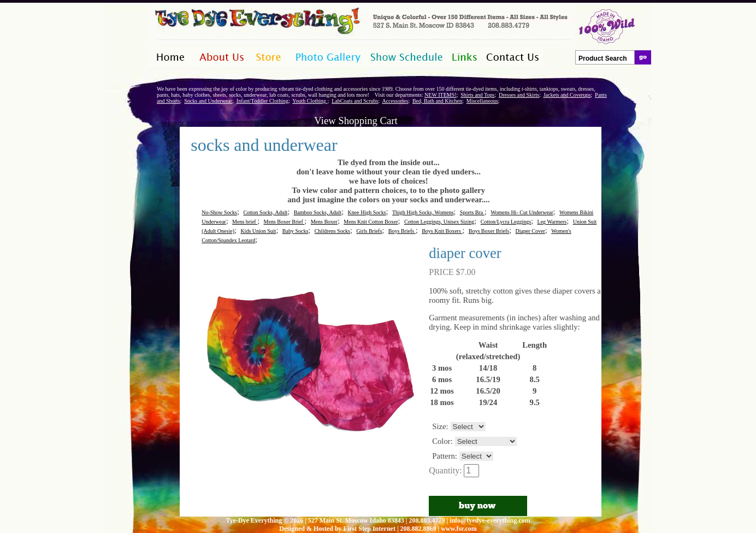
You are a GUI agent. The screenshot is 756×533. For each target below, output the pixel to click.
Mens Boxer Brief (284, 222)
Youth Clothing (310, 101)
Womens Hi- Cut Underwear (522, 212)
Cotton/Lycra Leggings (506, 222)
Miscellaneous (482, 101)
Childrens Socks (332, 231)
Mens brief (245, 222)
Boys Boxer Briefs (489, 231)
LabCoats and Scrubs (355, 101)
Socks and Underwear (208, 101)
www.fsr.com (459, 529)
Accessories (395, 101)
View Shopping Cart (356, 121)
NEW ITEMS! (440, 95)
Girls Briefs (369, 231)
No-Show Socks (219, 212)
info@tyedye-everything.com (490, 520)
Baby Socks (296, 231)
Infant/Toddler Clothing (262, 101)
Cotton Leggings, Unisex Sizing (439, 222)
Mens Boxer (324, 222)
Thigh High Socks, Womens (423, 212)
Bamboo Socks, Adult (318, 212)
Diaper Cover (530, 231)
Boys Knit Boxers (442, 231)
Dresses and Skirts (519, 95)
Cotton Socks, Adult (265, 212)
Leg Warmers (552, 222)
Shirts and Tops (477, 95)
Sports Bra (472, 212)
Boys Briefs (402, 231)
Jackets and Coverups (567, 95)
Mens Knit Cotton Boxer (371, 222)
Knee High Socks (367, 212)
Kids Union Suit (258, 231)
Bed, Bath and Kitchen (437, 101)
